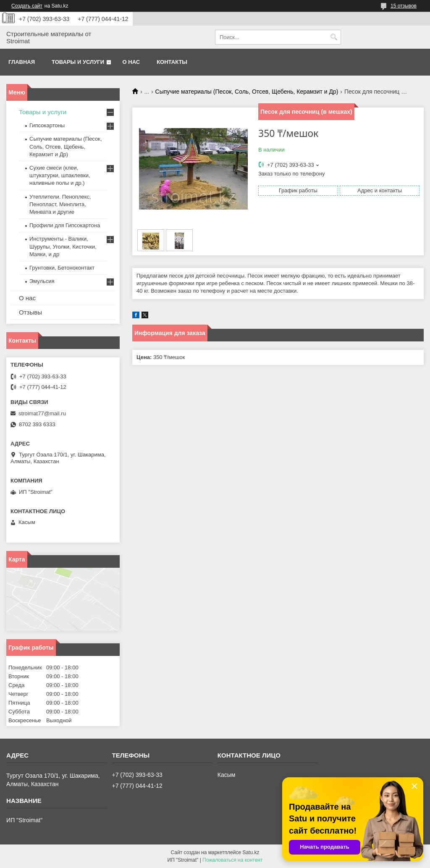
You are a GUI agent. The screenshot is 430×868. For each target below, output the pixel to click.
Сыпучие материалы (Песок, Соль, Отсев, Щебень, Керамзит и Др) (247, 92)
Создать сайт (27, 6)
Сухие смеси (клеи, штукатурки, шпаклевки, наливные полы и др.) (60, 175)
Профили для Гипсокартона (65, 225)
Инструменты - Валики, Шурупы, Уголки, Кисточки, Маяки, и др (63, 246)
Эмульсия (42, 281)
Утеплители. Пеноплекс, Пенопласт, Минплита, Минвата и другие (60, 204)
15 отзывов (404, 6)
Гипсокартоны (47, 125)
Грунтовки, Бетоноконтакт (62, 268)
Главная (22, 62)
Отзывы (30, 312)
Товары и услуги (78, 62)
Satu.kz (251, 852)
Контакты (172, 62)
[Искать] (334, 37)
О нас (131, 62)
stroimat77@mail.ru (42, 413)
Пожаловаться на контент (232, 860)
